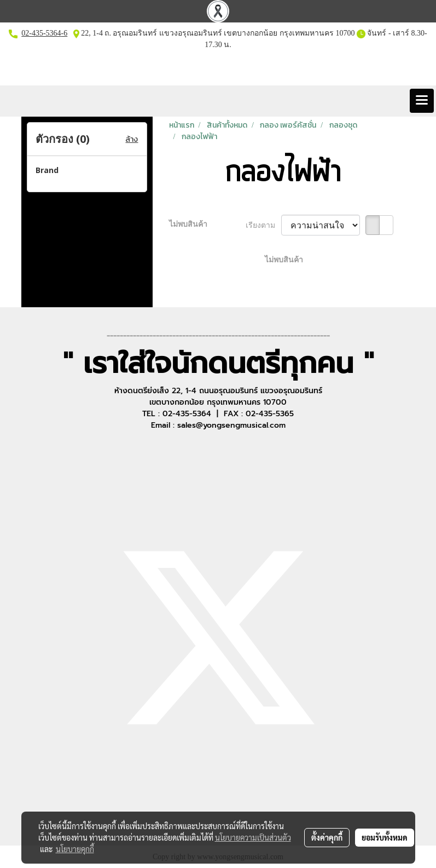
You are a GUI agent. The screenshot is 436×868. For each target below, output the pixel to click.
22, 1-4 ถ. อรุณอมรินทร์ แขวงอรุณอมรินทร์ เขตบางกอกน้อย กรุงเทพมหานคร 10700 (217, 33)
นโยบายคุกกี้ (75, 849)
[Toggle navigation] (422, 101)
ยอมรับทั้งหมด (385, 837)
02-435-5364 (41, 33)
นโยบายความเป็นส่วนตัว (253, 837)
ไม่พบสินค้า (188, 224)
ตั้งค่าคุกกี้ (327, 837)
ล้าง (132, 139)
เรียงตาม (263, 225)
